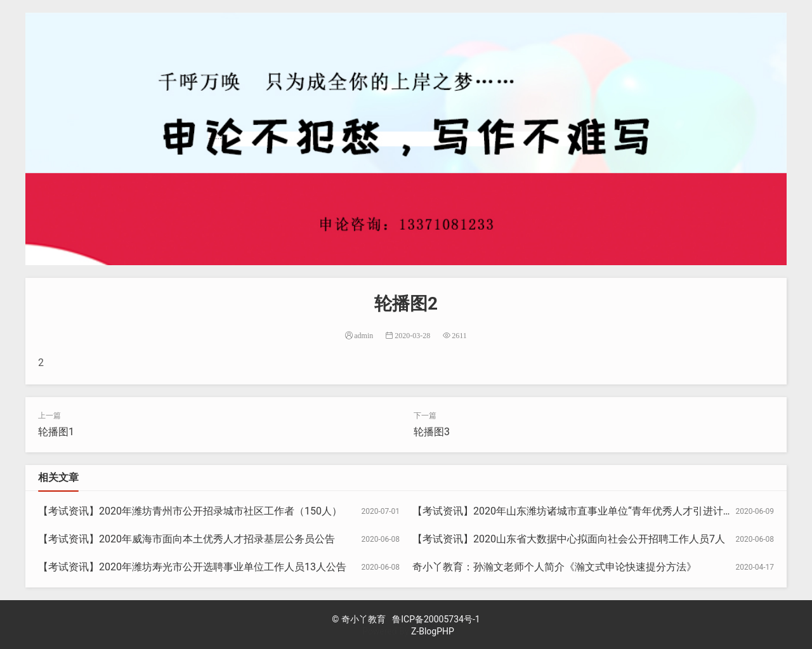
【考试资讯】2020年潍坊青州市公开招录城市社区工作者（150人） (190, 511)
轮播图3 (432, 432)
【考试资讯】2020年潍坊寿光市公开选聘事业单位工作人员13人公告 (192, 567)
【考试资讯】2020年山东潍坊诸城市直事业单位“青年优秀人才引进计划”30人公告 (595, 511)
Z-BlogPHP (433, 631)
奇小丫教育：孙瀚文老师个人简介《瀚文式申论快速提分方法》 (554, 567)
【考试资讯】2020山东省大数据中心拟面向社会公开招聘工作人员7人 (569, 539)
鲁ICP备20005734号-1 (436, 619)
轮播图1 (56, 432)
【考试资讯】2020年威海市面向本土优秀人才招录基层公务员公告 (187, 539)
